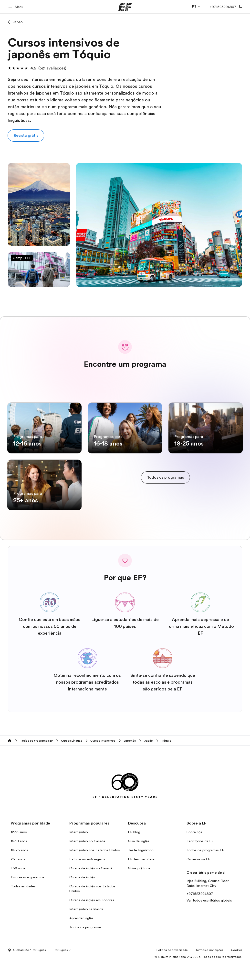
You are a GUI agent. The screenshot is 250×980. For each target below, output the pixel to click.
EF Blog (134, 851)
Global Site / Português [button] (27, 969)
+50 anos (18, 887)
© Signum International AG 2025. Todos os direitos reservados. (198, 975)
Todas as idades (23, 905)
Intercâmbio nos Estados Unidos (95, 869)
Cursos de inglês (82, 896)
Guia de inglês (139, 860)
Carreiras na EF (198, 878)
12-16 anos (19, 851)
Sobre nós (194, 851)
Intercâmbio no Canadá (87, 860)
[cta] (165, 486)
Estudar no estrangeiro (87, 878)
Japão (18, 22)
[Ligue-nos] (225, 7)
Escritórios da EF (200, 860)
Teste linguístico (141, 869)
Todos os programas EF (205, 869)
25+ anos (18, 878)
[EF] (125, 7)
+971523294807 (200, 912)
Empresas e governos (28, 896)
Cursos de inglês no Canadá (91, 887)
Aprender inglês (81, 937)
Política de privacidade (172, 968)
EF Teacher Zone (141, 878)
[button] (16, 7)
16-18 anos (19, 860)
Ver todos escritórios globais (209, 919)
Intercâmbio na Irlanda (86, 928)
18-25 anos (19, 869)
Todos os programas (85, 946)
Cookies (237, 968)
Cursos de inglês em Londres (92, 919)
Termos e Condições (209, 968)
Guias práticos (139, 887)
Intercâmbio (79, 851)
